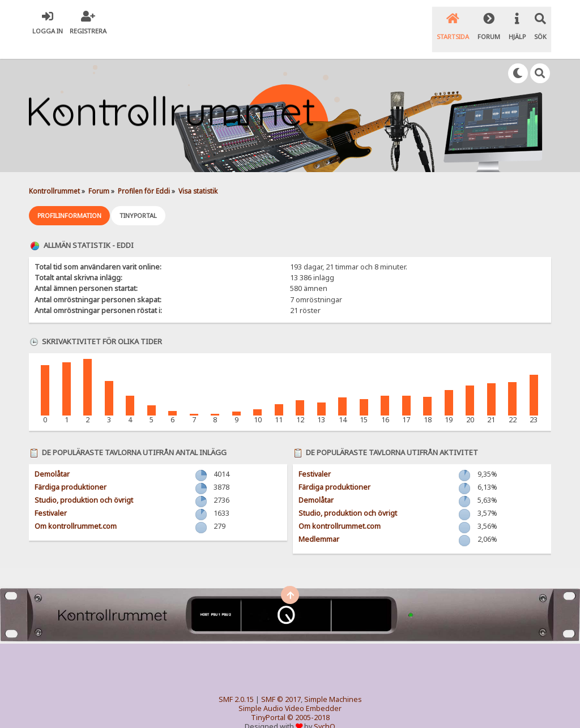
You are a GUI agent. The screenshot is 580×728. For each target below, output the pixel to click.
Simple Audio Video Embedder (290, 691)
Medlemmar (319, 522)
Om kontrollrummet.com (76, 509)
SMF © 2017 (281, 682)
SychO (325, 709)
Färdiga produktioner (71, 470)
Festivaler (51, 496)
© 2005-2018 (308, 700)
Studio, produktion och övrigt (84, 483)
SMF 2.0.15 (236, 682)
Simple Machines (333, 682)
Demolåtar (52, 457)
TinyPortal (268, 700)
